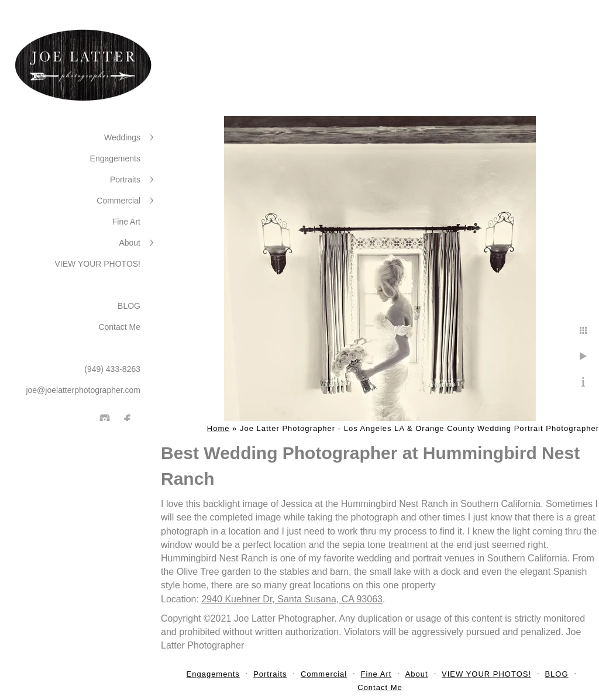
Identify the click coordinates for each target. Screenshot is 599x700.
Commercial (118, 201)
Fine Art (126, 222)
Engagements (115, 158)
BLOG (129, 306)
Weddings (122, 137)
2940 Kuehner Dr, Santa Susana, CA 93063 (292, 599)
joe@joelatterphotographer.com (83, 390)
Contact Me (119, 327)
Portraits (125, 180)
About (130, 243)
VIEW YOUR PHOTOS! (97, 264)
